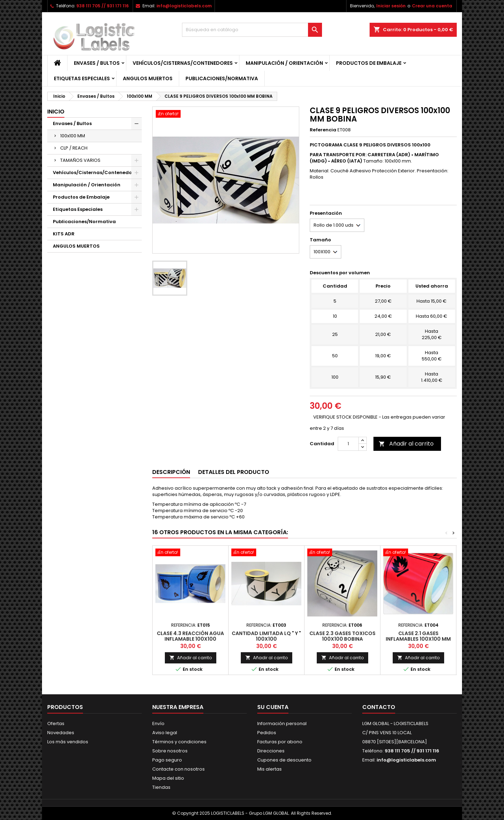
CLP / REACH (74, 148)
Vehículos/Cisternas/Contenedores (183, 63)
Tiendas (161, 787)
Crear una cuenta (432, 6)
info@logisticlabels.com (184, 6)
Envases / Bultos (97, 63)
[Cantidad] (348, 444)
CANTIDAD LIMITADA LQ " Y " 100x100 (266, 636)
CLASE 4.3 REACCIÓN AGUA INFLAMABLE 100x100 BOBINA (190, 639)
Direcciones (271, 751)
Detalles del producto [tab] (234, 472)
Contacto (379, 707)
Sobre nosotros (170, 751)
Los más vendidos (68, 742)
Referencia (323, 130)
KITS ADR (64, 234)
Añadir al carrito (406, 444)
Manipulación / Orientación (284, 63)
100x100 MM (73, 136)
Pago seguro (167, 760)
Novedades (61, 733)
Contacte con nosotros (178, 769)
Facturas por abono (280, 742)
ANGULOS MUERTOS (148, 78)
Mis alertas (269, 769)
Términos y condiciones (179, 742)
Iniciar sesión (391, 6)
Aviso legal (165, 733)
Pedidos (267, 733)
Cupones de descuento (284, 760)
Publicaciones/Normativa (222, 78)
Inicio (56, 112)
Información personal (282, 723)
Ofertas (56, 723)
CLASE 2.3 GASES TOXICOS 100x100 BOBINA (342, 636)
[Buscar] (252, 30)
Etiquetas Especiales (82, 78)
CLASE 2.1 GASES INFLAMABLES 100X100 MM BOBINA (418, 639)
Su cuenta (273, 707)
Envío (158, 723)
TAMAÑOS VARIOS (80, 160)
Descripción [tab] (171, 472)
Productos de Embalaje (369, 63)
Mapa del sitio (168, 778)
